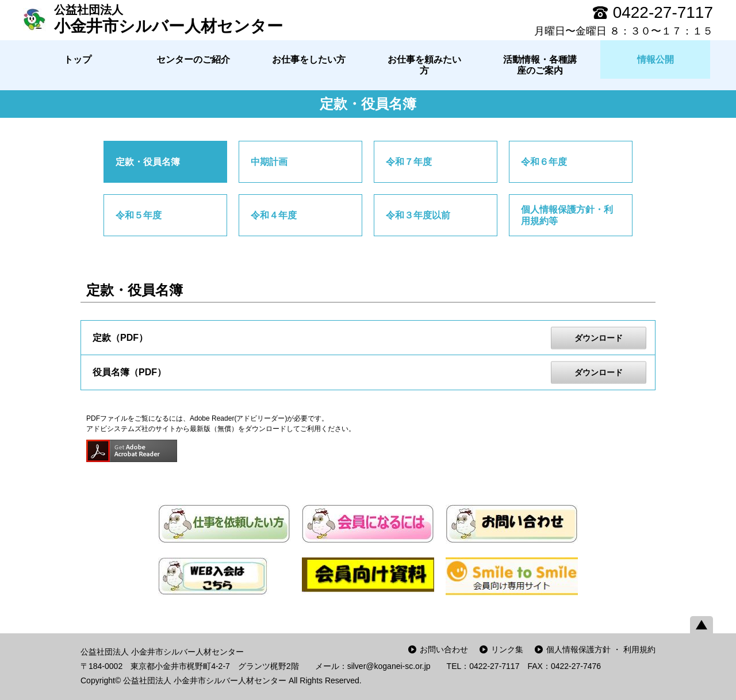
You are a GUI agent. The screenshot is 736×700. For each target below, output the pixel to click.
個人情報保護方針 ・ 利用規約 (601, 649)
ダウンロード (599, 337)
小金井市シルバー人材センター (168, 19)
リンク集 (507, 649)
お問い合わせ (444, 649)
